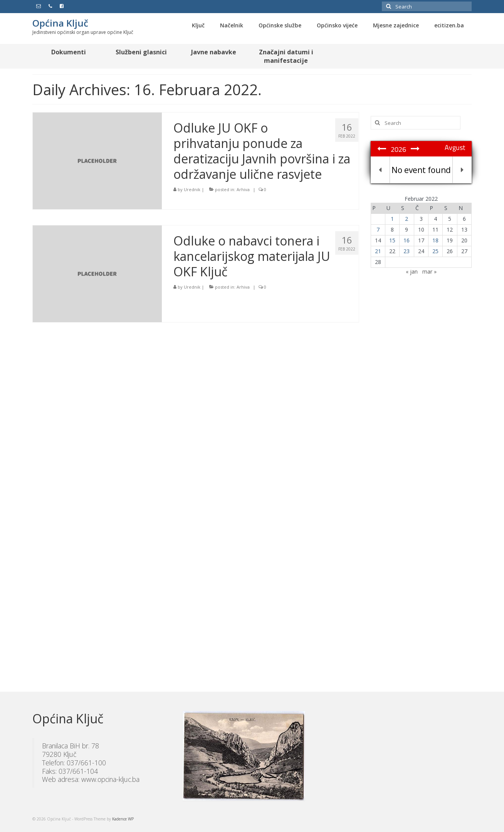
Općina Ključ (60, 23)
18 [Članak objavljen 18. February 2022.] (435, 240)
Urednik (192, 189)
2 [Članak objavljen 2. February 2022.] (407, 219)
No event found (421, 170)
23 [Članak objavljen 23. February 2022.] (407, 251)
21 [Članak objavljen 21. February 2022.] (378, 251)
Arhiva (243, 189)
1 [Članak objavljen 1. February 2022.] (392, 219)
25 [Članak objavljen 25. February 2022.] (435, 251)
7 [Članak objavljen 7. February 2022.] (378, 229)
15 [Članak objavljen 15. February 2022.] (392, 240)
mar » (429, 271)
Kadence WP (123, 819)
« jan (412, 271)
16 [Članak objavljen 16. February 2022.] (407, 240)
